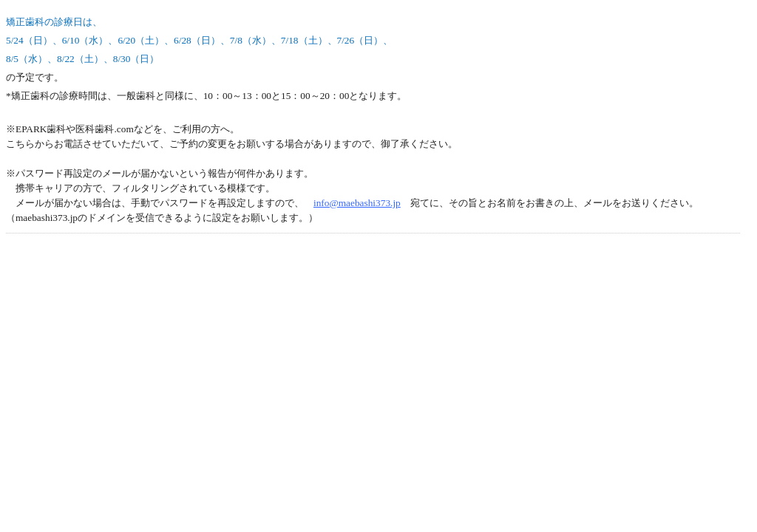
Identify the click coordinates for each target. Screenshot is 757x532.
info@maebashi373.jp (357, 203)
